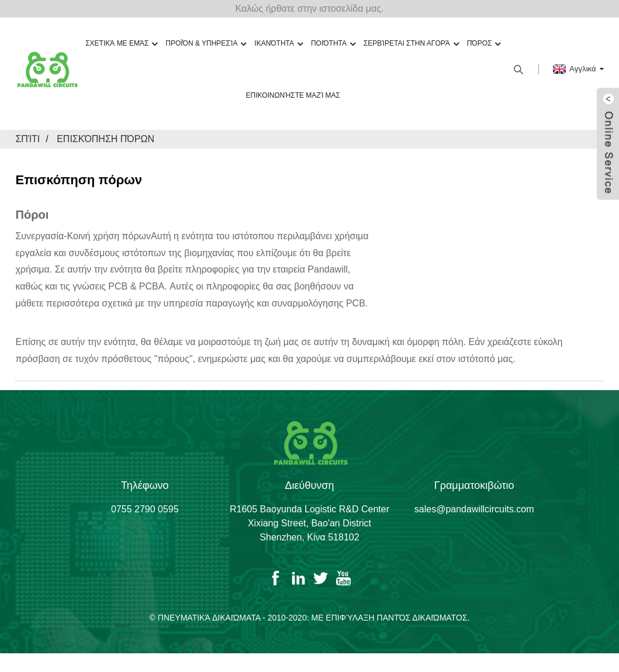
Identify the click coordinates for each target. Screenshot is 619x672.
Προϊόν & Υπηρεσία (206, 44)
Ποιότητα (333, 44)
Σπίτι (27, 139)
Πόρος (484, 44)
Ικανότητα (279, 44)
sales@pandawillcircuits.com (474, 509)
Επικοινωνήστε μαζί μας (293, 95)
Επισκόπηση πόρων (106, 139)
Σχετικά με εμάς (121, 44)
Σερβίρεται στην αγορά (411, 44)
